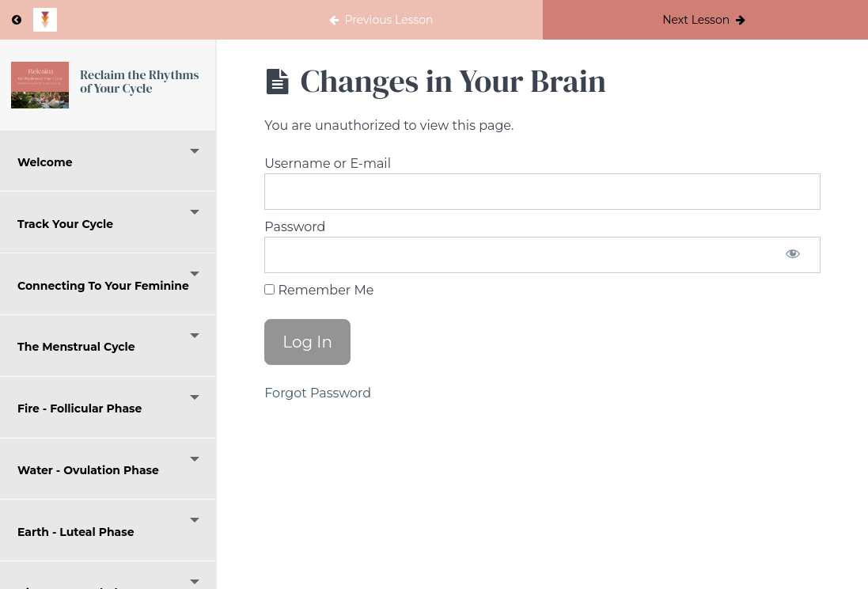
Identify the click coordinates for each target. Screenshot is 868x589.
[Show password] (793, 255)
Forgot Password (318, 393)
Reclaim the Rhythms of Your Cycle (139, 82)
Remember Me (319, 290)
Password (295, 227)
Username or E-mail (328, 163)
